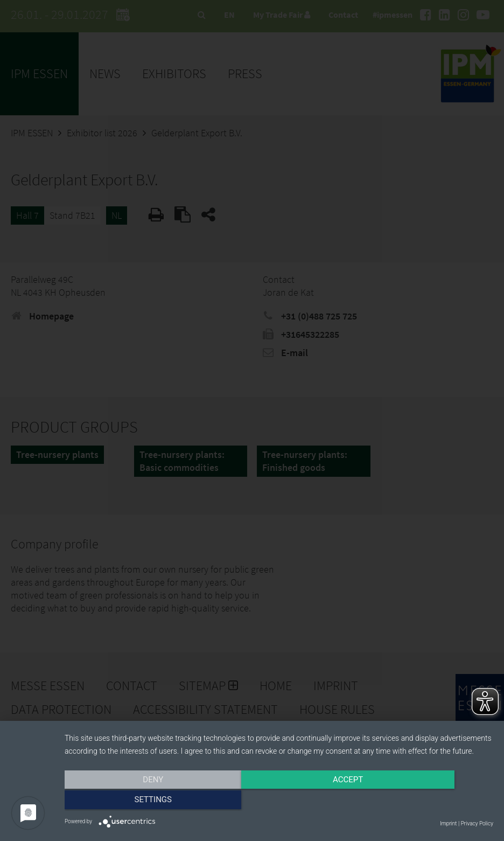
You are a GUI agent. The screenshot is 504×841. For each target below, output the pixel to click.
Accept (279, 802)
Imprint (448, 823)
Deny (129, 802)
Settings (429, 802)
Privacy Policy (477, 823)
